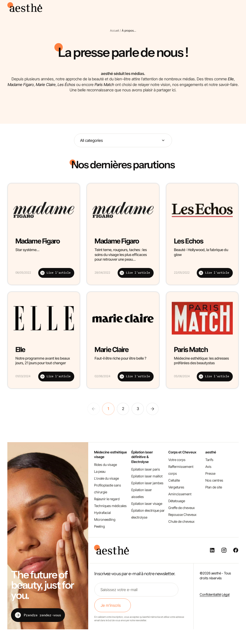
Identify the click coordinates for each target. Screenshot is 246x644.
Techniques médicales (110, 506)
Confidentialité (210, 594)
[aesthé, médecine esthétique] (26, 11)
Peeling (99, 526)
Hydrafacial (102, 513)
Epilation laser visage (147, 504)
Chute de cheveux (181, 521)
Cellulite (174, 480)
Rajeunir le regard (107, 499)
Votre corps (177, 460)
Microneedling (105, 519)
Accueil (114, 30)
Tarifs (209, 460)
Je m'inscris (111, 605)
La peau (100, 471)
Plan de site (214, 487)
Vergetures (176, 487)
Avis (208, 467)
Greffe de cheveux (182, 508)
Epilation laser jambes (147, 483)
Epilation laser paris (146, 469)
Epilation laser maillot (147, 476)
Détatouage (177, 501)
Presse (210, 473)
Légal (226, 594)
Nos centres (214, 480)
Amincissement (180, 494)
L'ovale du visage (106, 478)
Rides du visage (105, 465)
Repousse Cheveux (182, 515)
